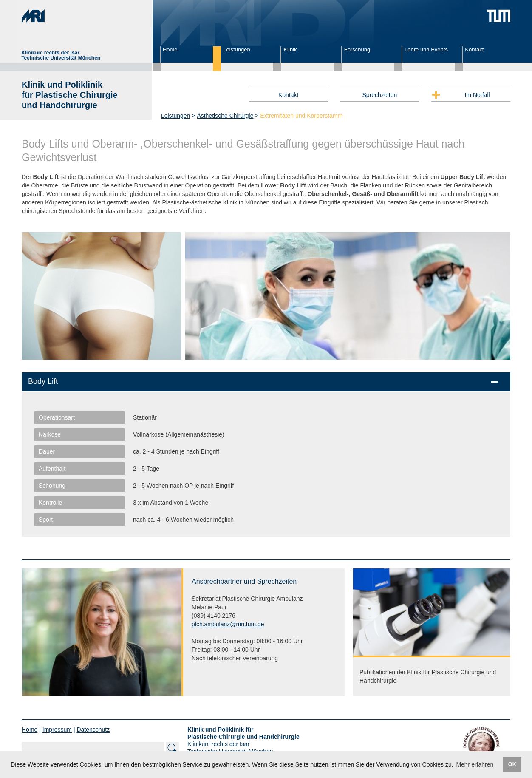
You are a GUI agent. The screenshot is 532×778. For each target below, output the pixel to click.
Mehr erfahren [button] (475, 764)
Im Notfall (477, 95)
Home (170, 50)
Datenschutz (93, 730)
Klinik (290, 50)
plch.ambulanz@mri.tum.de (228, 624)
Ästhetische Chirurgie (225, 116)
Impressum (57, 730)
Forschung (357, 50)
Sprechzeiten (380, 95)
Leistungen (237, 50)
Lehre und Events (426, 50)
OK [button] (512, 764)
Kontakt (474, 50)
